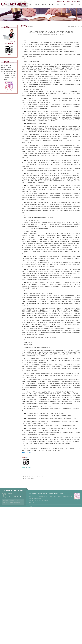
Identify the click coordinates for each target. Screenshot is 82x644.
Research (65, 6)
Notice (37, 6)
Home (31, 6)
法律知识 (51, 504)
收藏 (79, 2)
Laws (58, 6)
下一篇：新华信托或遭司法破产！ (28, 496)
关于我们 (62, 504)
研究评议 (80, 44)
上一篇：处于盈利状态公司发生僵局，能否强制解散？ (32, 494)
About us (72, 6)
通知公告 (34, 504)
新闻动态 (40, 504)
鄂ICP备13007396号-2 (63, 517)
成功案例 (45, 504)
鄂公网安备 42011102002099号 (74, 517)
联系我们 (26, 476)
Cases (51, 6)
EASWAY (57, 517)
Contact (79, 6)
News (44, 6)
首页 (76, 44)
